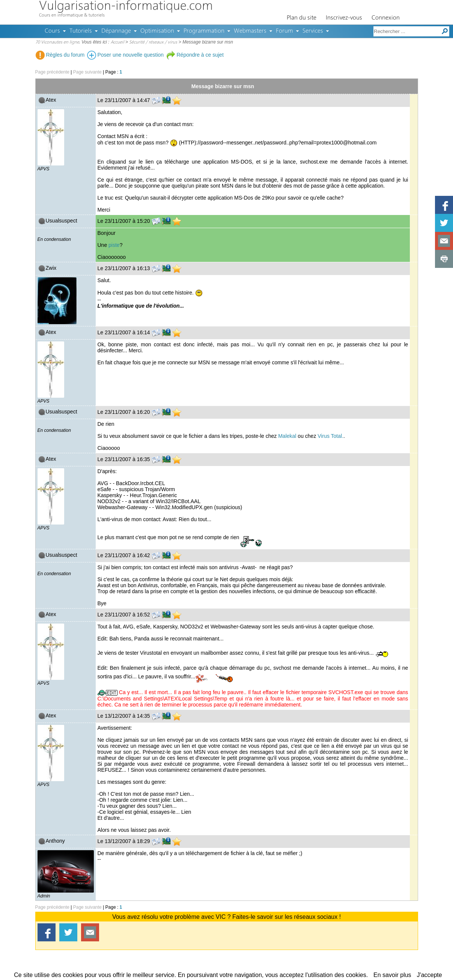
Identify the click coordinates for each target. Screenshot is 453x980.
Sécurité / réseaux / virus (153, 42)
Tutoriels (81, 31)
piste (114, 245)
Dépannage (116, 31)
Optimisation (157, 31)
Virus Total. (330, 436)
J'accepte (430, 975)
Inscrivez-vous (344, 18)
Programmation (204, 31)
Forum (284, 31)
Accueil (117, 42)
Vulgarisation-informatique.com (126, 7)
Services (313, 31)
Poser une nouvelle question (126, 55)
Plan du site (302, 18)
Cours (52, 31)
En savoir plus (392, 975)
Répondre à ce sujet (195, 55)
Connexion (386, 18)
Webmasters (250, 31)
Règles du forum (60, 55)
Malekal (287, 436)
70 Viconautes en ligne (57, 42)
